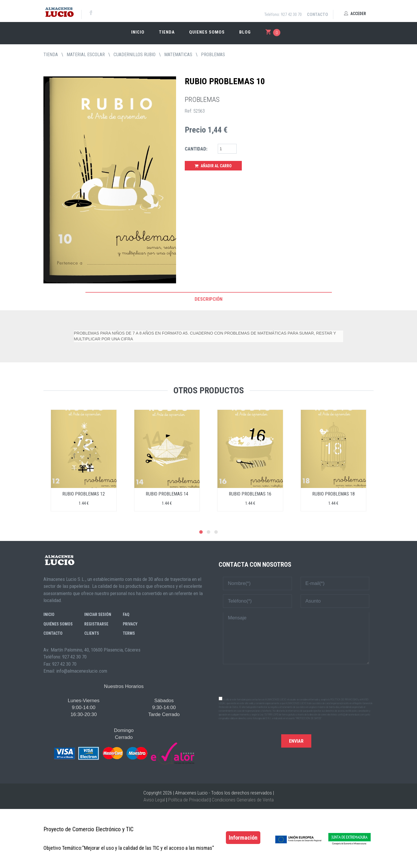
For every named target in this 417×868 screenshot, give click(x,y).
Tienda (167, 32)
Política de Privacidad (188, 800)
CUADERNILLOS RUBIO (135, 55)
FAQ (126, 614)
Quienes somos (207, 32)
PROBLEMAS (213, 55)
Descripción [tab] (209, 299)
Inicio (138, 32)
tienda (51, 55)
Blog (245, 32)
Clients (92, 633)
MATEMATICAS (178, 55)
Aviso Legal (154, 800)
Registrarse (96, 624)
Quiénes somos (58, 624)
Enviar (296, 741)
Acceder (355, 14)
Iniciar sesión (98, 614)
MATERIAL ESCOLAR (86, 55)
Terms (129, 633)
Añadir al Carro (213, 166)
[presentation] (296, 680)
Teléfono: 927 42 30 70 (283, 14)
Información (243, 838)
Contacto (318, 14)
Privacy (130, 624)
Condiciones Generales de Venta (243, 800)
